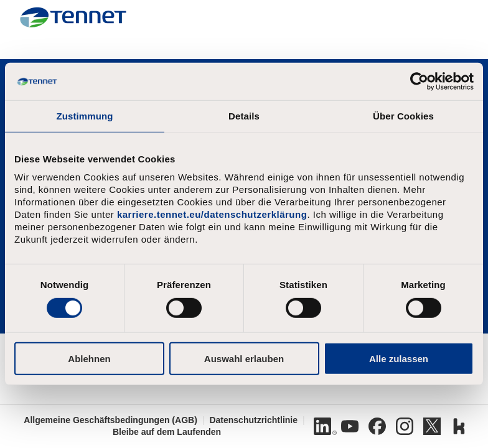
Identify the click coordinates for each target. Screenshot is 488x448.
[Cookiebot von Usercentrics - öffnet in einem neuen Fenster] (419, 82)
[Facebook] (377, 426)
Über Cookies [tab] (403, 116)
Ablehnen (89, 358)
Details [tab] (244, 116)
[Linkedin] (322, 426)
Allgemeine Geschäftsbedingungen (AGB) (110, 420)
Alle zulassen (399, 358)
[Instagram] (405, 426)
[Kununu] (459, 426)
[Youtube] (350, 426)
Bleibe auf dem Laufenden (167, 432)
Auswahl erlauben (244, 358)
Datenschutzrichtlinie (253, 420)
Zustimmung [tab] (85, 116)
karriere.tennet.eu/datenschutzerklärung (212, 214)
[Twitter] (432, 426)
